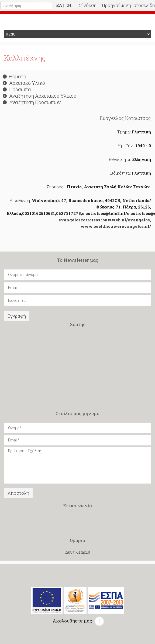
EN (68, 5)
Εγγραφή (17, 316)
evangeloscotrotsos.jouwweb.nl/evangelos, (105, 220)
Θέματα (15, 76)
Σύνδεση (88, 5)
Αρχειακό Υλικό (24, 83)
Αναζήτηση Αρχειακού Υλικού (39, 96)
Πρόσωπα (17, 89)
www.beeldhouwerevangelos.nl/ (116, 226)
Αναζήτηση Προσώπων (32, 102)
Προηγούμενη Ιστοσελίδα (128, 5)
